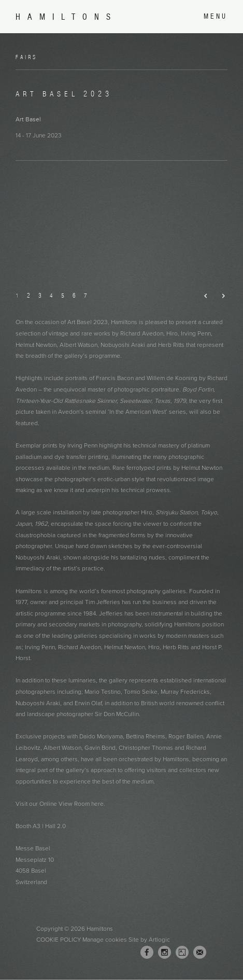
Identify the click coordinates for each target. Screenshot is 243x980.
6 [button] (74, 295)
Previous (202, 296)
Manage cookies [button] (105, 940)
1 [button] (17, 295)
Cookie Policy (59, 940)
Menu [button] (216, 16)
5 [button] (63, 295)
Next (219, 296)
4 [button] (51, 295)
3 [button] (40, 295)
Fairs (26, 57)
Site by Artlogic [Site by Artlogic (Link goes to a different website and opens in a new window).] (149, 940)
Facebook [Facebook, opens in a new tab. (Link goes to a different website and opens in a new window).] (147, 953)
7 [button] (85, 295)
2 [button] (28, 295)
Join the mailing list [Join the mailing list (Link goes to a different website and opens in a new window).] (200, 952)
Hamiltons (67, 17)
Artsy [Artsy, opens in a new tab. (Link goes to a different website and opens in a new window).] (182, 953)
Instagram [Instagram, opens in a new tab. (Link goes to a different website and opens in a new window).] (165, 953)
